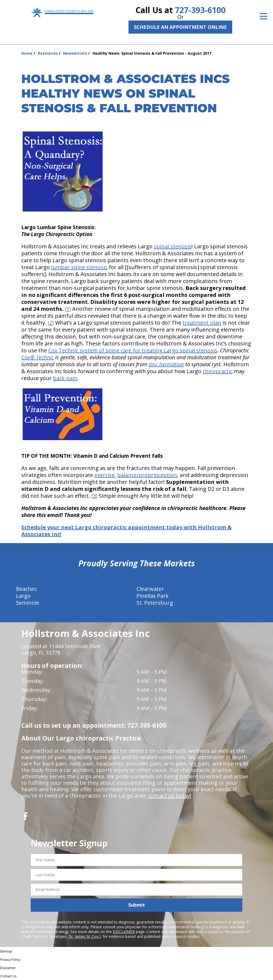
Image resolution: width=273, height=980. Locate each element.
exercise (105, 475)
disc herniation (166, 364)
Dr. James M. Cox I (85, 936)
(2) (51, 323)
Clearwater (150, 589)
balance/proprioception (147, 475)
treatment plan (202, 323)
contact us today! (170, 796)
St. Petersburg (155, 603)
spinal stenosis (173, 246)
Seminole (28, 603)
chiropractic (218, 371)
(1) (68, 309)
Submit (137, 905)
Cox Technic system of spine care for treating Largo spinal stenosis (133, 350)
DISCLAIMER (124, 932)
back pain (65, 378)
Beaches (26, 589)
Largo (23, 596)
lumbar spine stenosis (79, 267)
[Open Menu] (263, 16)
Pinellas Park (152, 596)
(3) (95, 496)
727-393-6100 (200, 10)
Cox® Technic (38, 357)
